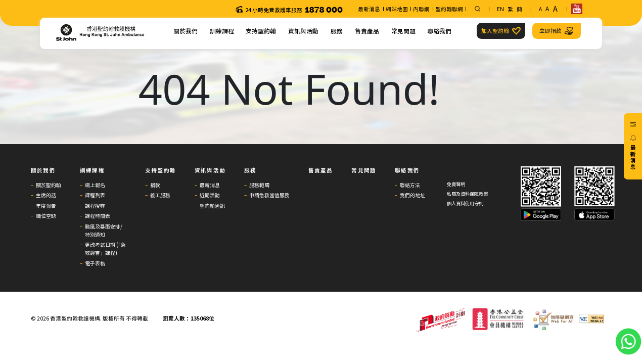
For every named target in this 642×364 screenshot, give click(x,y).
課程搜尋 (95, 206)
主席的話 (46, 195)
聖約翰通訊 (212, 206)
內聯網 (421, 9)
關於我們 (186, 31)
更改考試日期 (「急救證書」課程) (105, 248)
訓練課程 (222, 31)
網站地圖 (397, 9)
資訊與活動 (303, 31)
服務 (337, 31)
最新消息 (369, 9)
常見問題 (403, 31)
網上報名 (95, 185)
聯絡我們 (439, 31)
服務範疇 (259, 185)
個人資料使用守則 (465, 203)
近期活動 (210, 195)
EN (500, 9)
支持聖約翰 (261, 31)
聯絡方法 (410, 185)
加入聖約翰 (501, 31)
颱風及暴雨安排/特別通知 (104, 230)
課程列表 (95, 195)
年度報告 (46, 206)
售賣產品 (367, 31)
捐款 (155, 185)
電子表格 (95, 263)
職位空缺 (46, 216)
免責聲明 (456, 184)
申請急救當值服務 (269, 195)
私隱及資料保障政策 (467, 194)
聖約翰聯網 (449, 9)
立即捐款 (556, 31)
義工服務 (160, 195)
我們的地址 (412, 195)
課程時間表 (98, 216)
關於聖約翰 (49, 185)
